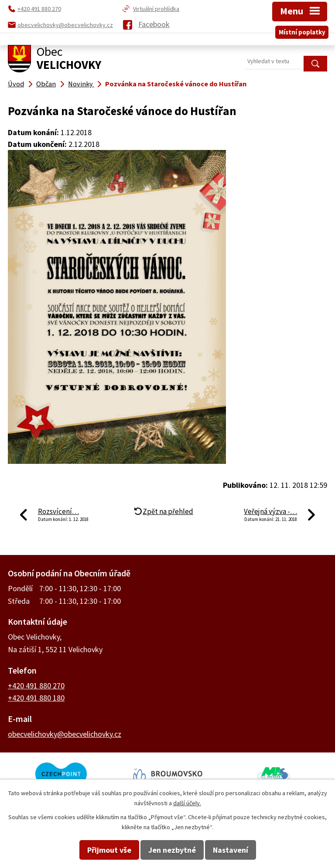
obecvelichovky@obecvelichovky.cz (65, 734)
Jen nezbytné (172, 850)
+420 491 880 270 (36, 686)
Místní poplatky (302, 32)
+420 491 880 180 (36, 698)
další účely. (187, 803)
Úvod (16, 84)
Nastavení (231, 850)
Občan (46, 84)
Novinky (81, 84)
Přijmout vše (109, 850)
